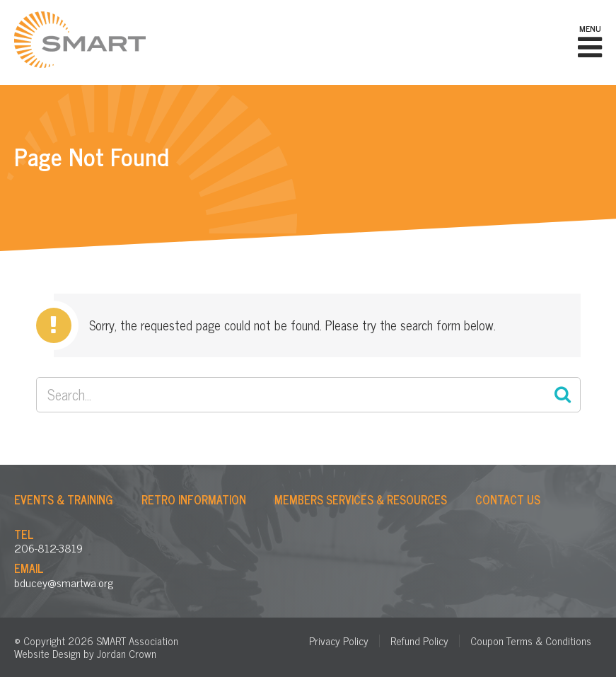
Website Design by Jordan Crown (85, 653)
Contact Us (508, 499)
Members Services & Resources (361, 499)
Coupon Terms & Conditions (531, 641)
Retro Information (194, 499)
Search (563, 395)
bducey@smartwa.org (64, 582)
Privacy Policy (339, 641)
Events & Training (64, 499)
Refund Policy (419, 641)
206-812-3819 (48, 548)
